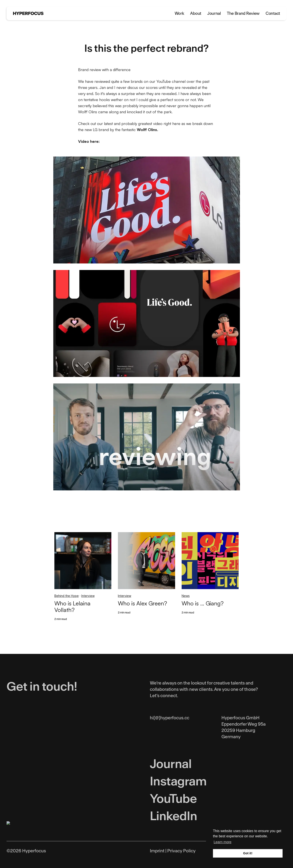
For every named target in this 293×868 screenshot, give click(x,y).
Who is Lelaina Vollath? (72, 606)
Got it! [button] (248, 853)
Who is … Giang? (203, 603)
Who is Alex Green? (142, 603)
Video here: (89, 141)
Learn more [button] (223, 842)
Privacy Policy (181, 851)
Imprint (157, 851)
